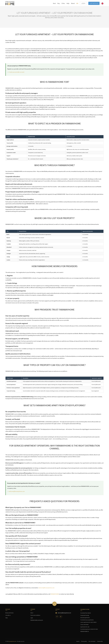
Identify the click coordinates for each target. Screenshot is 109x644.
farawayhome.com (12, 641)
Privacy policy (84, 641)
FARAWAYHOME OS (85, 631)
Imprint (78, 641)
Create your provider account (17, 72)
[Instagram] (61, 617)
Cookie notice (100, 641)
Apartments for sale (85, 627)
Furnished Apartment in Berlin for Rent (89, 629)
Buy (59, 3)
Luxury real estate (84, 625)
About (73, 3)
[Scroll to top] (54, 604)
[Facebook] (57, 617)
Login (32, 618)
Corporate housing (85, 615)
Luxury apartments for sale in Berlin (88, 622)
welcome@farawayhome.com (17, 491)
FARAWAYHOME (55, 594)
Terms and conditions (35, 615)
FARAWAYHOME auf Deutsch (37, 620)
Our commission (92, 641)
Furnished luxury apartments (87, 620)
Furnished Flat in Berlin (86, 613)
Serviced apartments (85, 618)
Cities (63, 3)
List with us (94, 3)
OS (77, 3)
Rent (54, 3)
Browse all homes (9, 613)
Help (68, 3)
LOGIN (83, 3)
